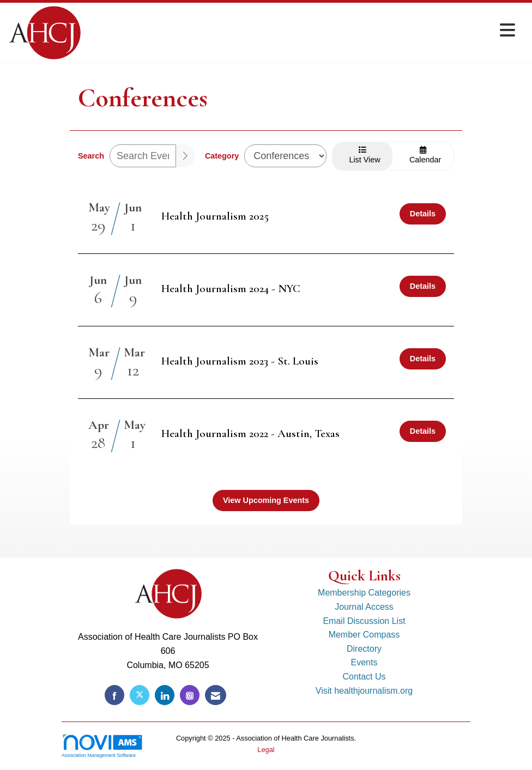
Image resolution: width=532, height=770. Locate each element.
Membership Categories (364, 593)
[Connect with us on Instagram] (190, 695)
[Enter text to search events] (143, 156)
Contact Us (364, 677)
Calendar (423, 155)
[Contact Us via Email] (216, 695)
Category (222, 156)
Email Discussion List (364, 621)
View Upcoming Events (266, 500)
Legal (266, 750)
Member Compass (364, 635)
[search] (185, 156)
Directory (364, 649)
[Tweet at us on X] (140, 695)
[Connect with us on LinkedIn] (165, 695)
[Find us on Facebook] (114, 695)
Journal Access (364, 607)
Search (91, 156)
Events (364, 662)
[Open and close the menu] (301, 31)
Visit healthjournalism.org (364, 691)
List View (363, 155)
